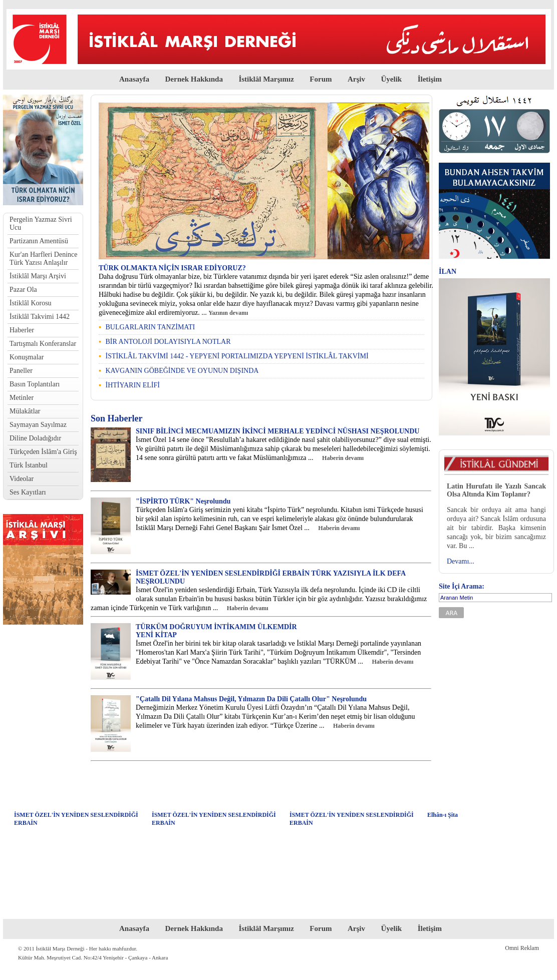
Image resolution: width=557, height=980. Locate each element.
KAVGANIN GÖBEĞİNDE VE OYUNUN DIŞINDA (182, 371)
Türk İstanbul (29, 465)
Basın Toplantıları (35, 384)
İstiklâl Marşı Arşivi (38, 276)
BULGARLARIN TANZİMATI (150, 327)
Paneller (21, 371)
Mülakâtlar (25, 411)
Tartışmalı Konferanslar (43, 344)
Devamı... (461, 561)
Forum (321, 79)
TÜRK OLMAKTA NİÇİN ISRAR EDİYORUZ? (172, 268)
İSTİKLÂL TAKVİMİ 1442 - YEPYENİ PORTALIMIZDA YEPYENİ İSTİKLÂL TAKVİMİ (237, 356)
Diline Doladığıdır (35, 438)
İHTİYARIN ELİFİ (132, 385)
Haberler (22, 330)
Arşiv (356, 79)
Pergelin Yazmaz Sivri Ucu (41, 223)
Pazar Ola (23, 290)
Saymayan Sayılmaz (38, 425)
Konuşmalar (27, 357)
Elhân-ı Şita (443, 815)
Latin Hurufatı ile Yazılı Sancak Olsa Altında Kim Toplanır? (496, 490)
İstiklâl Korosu (31, 303)
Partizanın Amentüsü (39, 241)
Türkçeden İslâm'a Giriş (43, 452)
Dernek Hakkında (194, 79)
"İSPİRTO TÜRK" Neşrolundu (183, 501)
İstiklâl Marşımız (266, 79)
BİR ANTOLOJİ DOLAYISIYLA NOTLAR (168, 342)
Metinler (22, 398)
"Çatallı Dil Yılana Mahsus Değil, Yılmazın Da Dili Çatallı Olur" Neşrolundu (251, 699)
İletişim (430, 79)
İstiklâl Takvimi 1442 (40, 317)
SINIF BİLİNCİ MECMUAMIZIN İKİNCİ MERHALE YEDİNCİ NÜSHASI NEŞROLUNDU (277, 431)
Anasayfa (134, 79)
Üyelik (392, 79)
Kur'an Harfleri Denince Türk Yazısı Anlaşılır (43, 259)
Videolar (22, 479)
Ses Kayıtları (28, 492)
